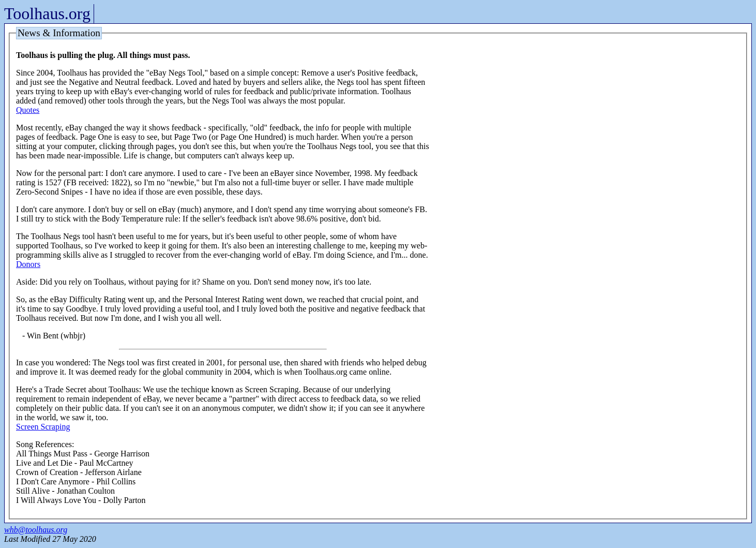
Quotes (28, 110)
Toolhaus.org (47, 13)
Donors (28, 264)
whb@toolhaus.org (36, 530)
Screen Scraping (43, 427)
